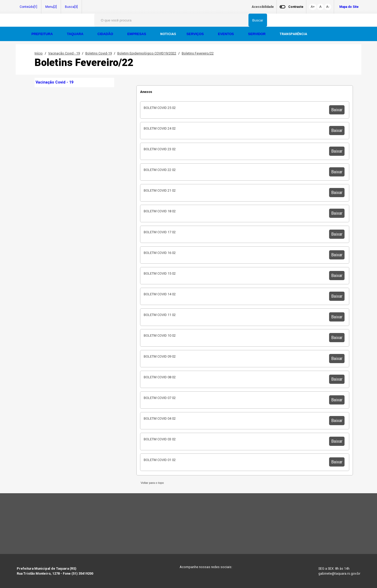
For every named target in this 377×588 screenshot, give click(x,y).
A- (328, 7)
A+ (313, 7)
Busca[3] (71, 7)
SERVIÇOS (195, 34)
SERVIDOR (257, 34)
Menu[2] (51, 7)
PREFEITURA (43, 34)
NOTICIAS (168, 34)
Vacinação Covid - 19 (64, 53)
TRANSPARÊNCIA (293, 34)
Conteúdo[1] (28, 7)
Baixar (337, 110)
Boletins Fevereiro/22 (198, 53)
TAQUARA (76, 34)
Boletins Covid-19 (99, 53)
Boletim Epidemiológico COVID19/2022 (147, 53)
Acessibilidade (263, 7)
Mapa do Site (349, 7)
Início (39, 53)
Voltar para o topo (151, 483)
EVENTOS (226, 34)
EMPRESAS (137, 34)
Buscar (258, 20)
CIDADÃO (106, 34)
